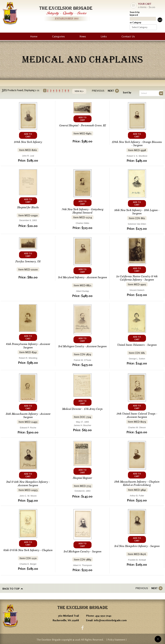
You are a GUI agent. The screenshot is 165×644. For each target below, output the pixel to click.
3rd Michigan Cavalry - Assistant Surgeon (82, 346)
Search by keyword (135, 14)
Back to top (11, 588)
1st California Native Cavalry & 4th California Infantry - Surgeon (137, 278)
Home (34, 36)
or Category (135, 22)
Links (104, 36)
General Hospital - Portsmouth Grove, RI (82, 125)
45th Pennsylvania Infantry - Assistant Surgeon (28, 346)
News (83, 36)
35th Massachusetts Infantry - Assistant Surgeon (28, 415)
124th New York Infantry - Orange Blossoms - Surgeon (137, 144)
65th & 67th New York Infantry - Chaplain (28, 550)
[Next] (110, 91)
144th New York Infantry (28, 142)
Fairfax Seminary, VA (28, 261)
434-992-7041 (103, 615)
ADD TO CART (28, 135)
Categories (58, 36)
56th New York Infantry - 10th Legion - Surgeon (137, 212)
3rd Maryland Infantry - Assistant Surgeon (82, 277)
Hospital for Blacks (28, 207)
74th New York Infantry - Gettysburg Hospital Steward (82, 211)
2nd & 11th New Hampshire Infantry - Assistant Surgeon (28, 483)
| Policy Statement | (116, 639)
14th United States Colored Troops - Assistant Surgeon (137, 415)
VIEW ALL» (80, 91)
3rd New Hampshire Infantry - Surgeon (137, 546)
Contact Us (128, 36)
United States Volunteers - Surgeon (137, 345)
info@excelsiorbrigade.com (110, 619)
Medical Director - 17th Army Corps (82, 409)
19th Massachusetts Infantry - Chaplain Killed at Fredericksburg (137, 483)
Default (143, 93)
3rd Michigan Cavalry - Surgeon (82, 551)
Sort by (126, 92)
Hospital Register (82, 478)
